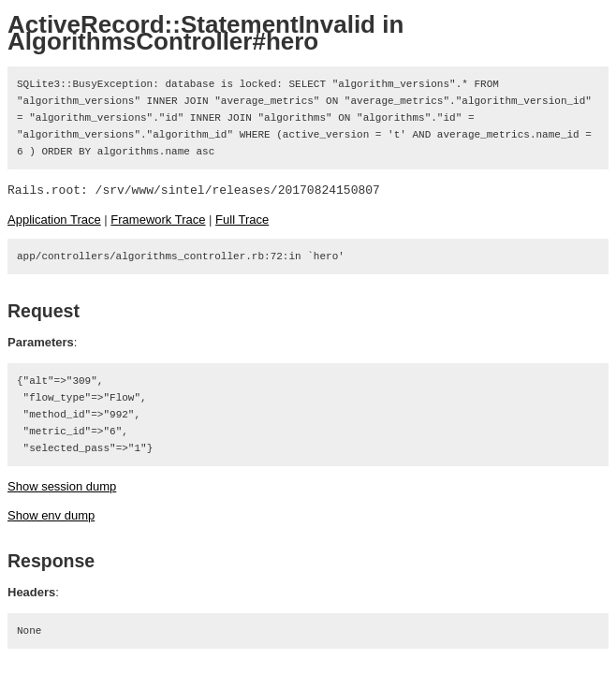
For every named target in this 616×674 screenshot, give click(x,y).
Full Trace (242, 220)
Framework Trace (158, 220)
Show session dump (62, 486)
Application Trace (54, 220)
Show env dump (51, 515)
